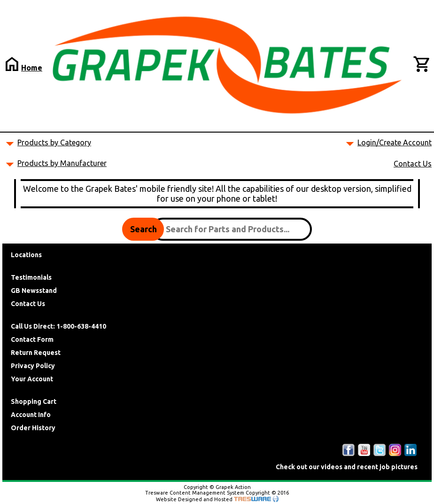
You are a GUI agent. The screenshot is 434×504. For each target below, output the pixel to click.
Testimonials (31, 277)
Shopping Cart (34, 402)
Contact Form (32, 339)
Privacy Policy (33, 366)
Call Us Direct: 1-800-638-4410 (58, 326)
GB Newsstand (34, 291)
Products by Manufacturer (62, 163)
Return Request (36, 353)
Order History (33, 428)
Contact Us (413, 164)
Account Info (31, 415)
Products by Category (54, 142)
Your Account (32, 379)
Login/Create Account (395, 142)
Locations (26, 255)
